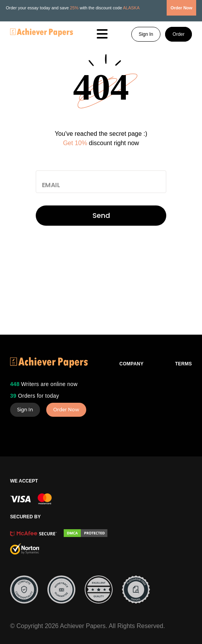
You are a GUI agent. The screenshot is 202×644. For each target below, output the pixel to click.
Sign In (146, 34)
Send (101, 215)
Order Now (66, 410)
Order (178, 34)
